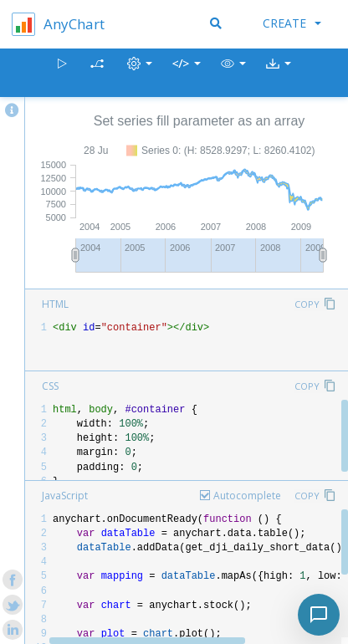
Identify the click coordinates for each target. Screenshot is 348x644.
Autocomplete (247, 496)
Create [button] (292, 23)
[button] (233, 73)
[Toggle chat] (319, 615)
